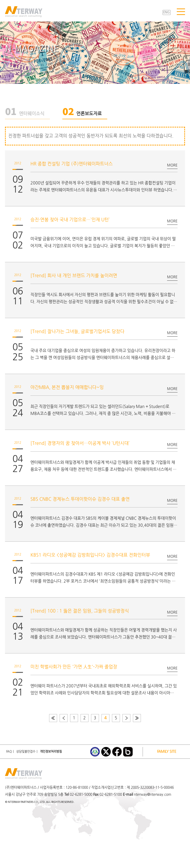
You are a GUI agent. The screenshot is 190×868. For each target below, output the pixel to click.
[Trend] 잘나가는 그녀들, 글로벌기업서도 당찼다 (77, 332)
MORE (172, 165)
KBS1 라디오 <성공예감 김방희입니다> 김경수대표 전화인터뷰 (90, 555)
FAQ (9, 752)
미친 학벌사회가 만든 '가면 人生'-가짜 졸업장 (74, 667)
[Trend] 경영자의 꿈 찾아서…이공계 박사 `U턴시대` (80, 443)
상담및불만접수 (26, 752)
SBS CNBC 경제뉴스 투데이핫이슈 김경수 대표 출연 (80, 499)
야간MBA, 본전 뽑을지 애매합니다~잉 (67, 388)
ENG (167, 12)
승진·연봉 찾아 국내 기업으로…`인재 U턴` (70, 220)
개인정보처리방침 (51, 752)
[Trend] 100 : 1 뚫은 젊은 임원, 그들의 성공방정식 (80, 611)
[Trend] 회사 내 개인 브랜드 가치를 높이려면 (74, 276)
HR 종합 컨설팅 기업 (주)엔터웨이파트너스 (72, 164)
